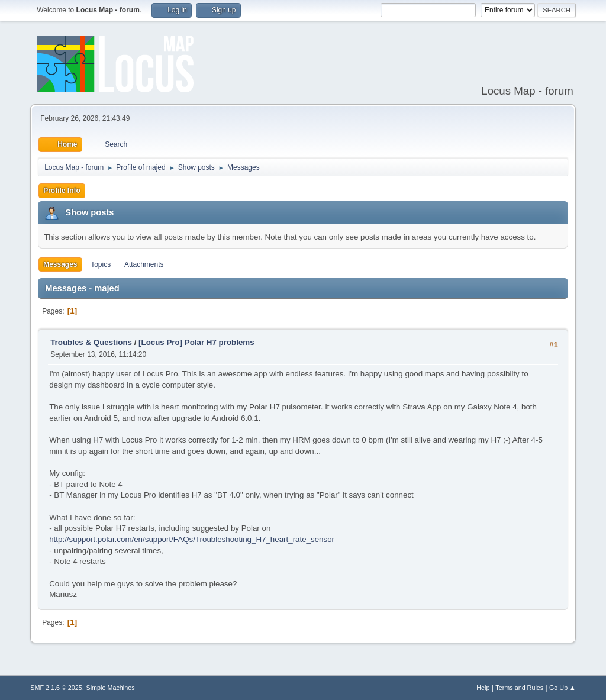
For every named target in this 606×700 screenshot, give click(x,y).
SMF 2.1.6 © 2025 (56, 688)
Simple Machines (111, 688)
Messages (60, 264)
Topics (101, 264)
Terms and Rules (519, 688)
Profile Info (62, 191)
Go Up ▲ (563, 688)
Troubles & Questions (91, 342)
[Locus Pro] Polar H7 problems (196, 342)
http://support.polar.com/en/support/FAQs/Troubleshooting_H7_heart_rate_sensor (192, 539)
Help (483, 688)
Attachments (144, 264)
